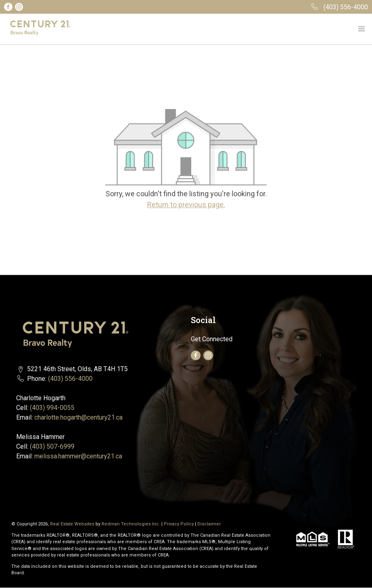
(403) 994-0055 (52, 408)
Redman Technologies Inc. (131, 524)
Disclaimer (209, 524)
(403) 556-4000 (70, 379)
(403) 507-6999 (52, 446)
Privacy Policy (179, 524)
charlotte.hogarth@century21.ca (78, 417)
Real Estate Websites (73, 524)
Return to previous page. (186, 205)
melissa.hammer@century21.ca (78, 456)
